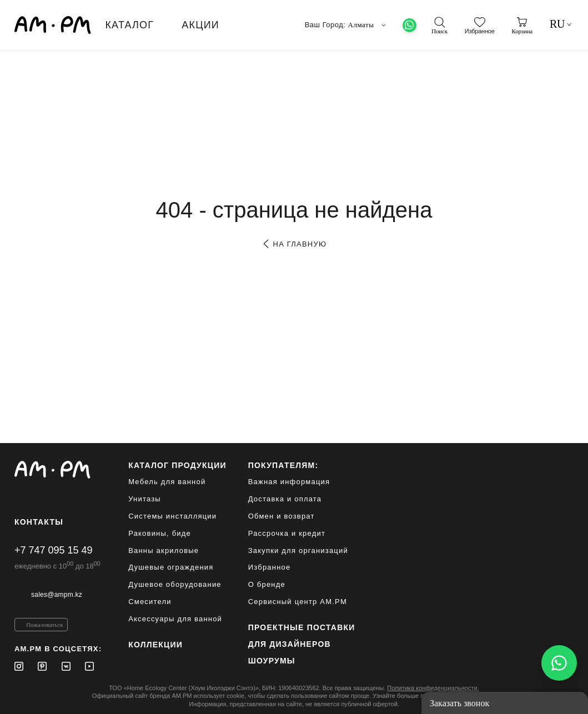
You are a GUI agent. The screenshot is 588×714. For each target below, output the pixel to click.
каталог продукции (177, 465)
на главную (294, 244)
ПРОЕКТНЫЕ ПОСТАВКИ (302, 627)
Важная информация (289, 482)
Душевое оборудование (175, 584)
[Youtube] (89, 666)
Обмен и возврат (282, 516)
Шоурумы (272, 661)
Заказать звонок (459, 703)
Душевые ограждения (171, 567)
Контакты (39, 522)
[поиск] (439, 26)
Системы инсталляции (172, 516)
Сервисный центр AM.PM (298, 602)
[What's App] (409, 25)
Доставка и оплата (285, 499)
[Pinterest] (42, 666)
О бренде (267, 584)
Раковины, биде (160, 533)
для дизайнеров (290, 644)
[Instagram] (19, 666)
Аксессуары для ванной (175, 619)
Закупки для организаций (298, 550)
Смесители (150, 602)
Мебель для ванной (167, 482)
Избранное (270, 567)
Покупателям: (283, 465)
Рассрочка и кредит (287, 533)
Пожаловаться (44, 625)
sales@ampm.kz (57, 595)
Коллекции (155, 645)
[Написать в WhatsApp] (559, 663)
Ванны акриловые (164, 550)
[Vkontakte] (66, 666)
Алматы (368, 25)
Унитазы (145, 499)
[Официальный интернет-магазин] (58, 470)
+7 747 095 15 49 (54, 550)
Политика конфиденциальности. (433, 688)
